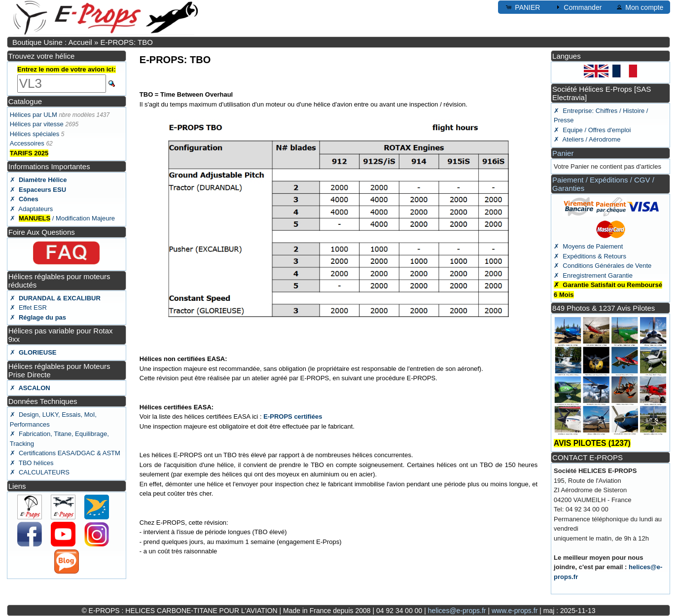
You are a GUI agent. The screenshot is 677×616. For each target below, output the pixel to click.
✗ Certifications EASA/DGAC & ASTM (65, 453)
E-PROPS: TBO (127, 42)
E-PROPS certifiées (293, 417)
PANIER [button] (522, 7)
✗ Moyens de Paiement (588, 246)
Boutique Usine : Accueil (52, 42)
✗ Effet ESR (28, 308)
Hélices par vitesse (37, 124)
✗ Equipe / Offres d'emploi (592, 130)
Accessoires (27, 143)
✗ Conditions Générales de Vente (603, 266)
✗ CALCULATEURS (40, 472)
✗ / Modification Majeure (62, 218)
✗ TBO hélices (32, 463)
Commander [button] (578, 7)
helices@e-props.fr (457, 611)
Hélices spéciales (35, 134)
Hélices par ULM (34, 115)
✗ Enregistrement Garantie (593, 275)
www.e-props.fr (515, 611)
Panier (563, 153)
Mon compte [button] (639, 7)
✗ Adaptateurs (32, 209)
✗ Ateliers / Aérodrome (587, 139)
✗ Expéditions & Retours (590, 256)
